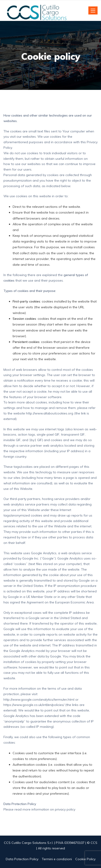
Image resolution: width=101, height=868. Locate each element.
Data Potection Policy (22, 859)
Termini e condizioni (57, 859)
